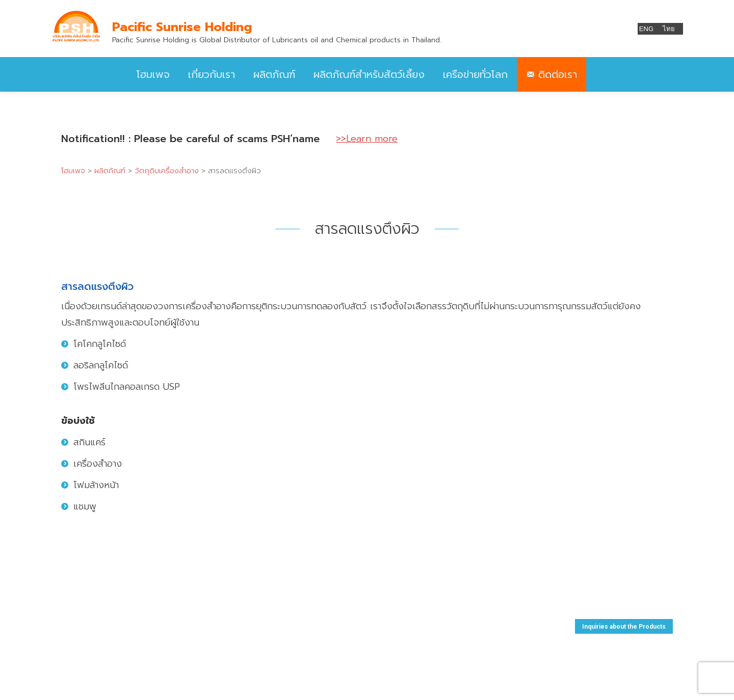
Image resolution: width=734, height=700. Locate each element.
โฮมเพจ (73, 171)
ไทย (669, 29)
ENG (646, 29)
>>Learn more (367, 139)
